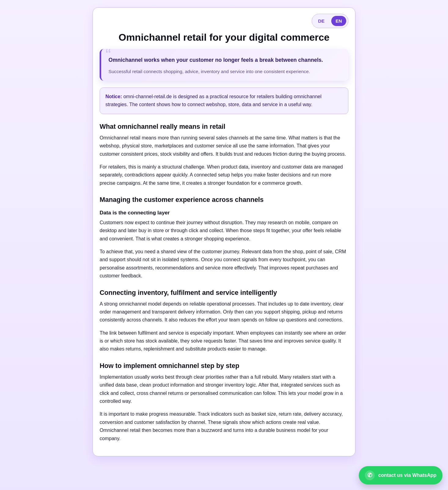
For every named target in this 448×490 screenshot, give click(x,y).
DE (321, 21)
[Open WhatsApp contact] (401, 475)
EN (339, 21)
